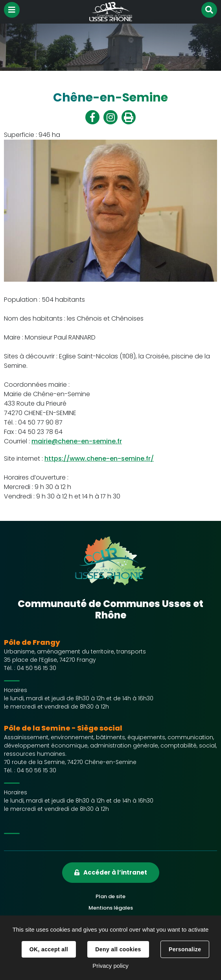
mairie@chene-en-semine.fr (77, 441)
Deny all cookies (118, 949)
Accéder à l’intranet (115, 872)
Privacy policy (110, 966)
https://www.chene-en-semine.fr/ (99, 459)
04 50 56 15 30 (37, 668)
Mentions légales (111, 908)
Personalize (185, 949)
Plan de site (110, 896)
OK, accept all (49, 949)
